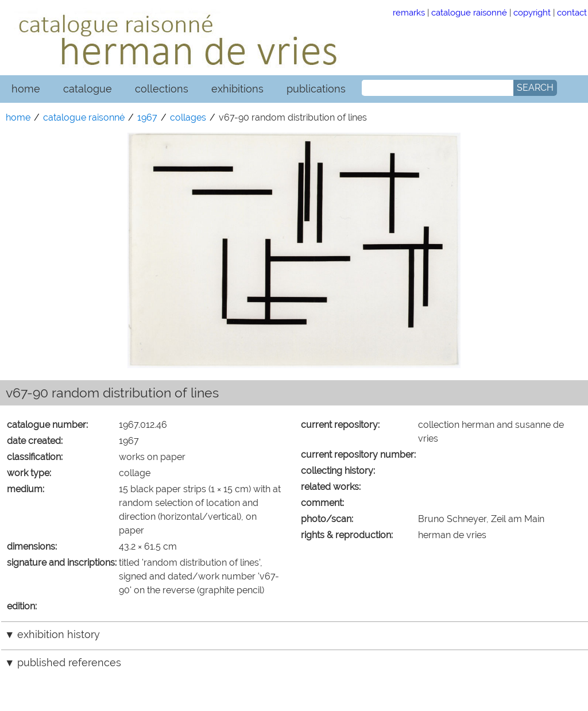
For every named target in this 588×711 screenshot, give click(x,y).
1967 (147, 117)
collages (188, 117)
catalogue (88, 89)
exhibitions (237, 89)
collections (162, 89)
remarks (409, 12)
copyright (532, 12)
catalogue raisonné (469, 12)
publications (316, 89)
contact (572, 12)
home (26, 89)
